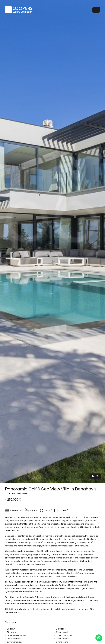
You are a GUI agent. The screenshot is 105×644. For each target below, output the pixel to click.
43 (95, 476)
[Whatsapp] (99, 638)
